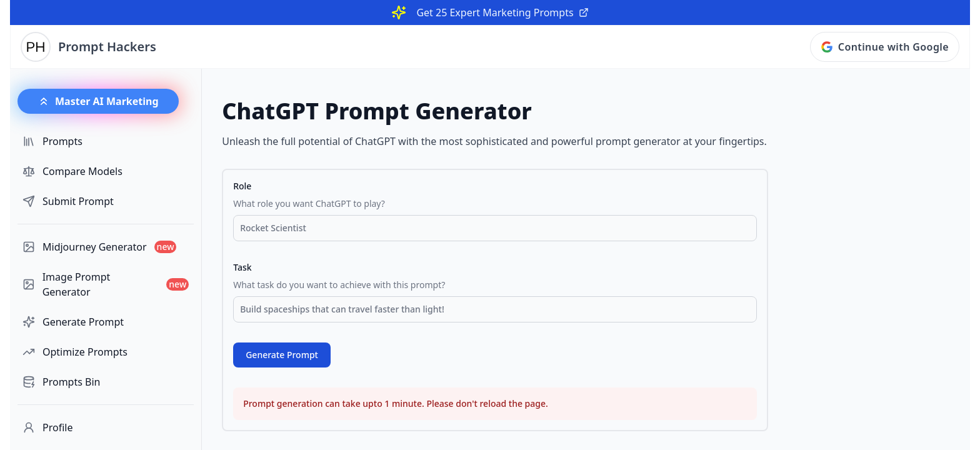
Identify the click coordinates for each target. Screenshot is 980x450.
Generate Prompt (282, 355)
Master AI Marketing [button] (98, 101)
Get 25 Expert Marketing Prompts (502, 12)
